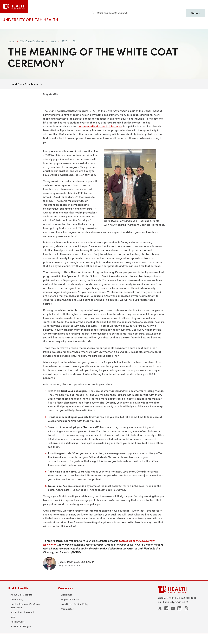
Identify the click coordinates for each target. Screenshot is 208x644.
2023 (64, 41)
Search (196, 13)
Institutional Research (23, 612)
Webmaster (67, 609)
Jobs (13, 617)
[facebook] (166, 608)
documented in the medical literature (100, 126)
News (53, 41)
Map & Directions (70, 599)
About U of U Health (22, 595)
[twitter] (160, 608)
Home (11, 41)
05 (74, 41)
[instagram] (186, 608)
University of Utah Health (30, 20)
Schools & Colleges (21, 626)
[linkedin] (179, 608)
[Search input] (137, 13)
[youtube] (173, 608)
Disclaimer (66, 595)
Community (17, 599)
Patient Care (18, 622)
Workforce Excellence (32, 41)
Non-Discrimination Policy (75, 604)
